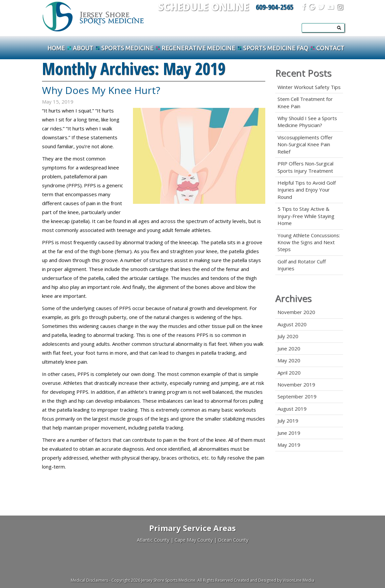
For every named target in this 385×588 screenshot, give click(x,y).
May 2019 (289, 445)
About (83, 48)
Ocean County (233, 540)
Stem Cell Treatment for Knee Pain (305, 102)
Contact (330, 48)
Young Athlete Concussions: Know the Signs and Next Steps (309, 242)
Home (56, 48)
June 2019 (289, 433)
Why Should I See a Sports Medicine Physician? (307, 122)
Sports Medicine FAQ (276, 48)
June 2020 (289, 348)
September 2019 (297, 396)
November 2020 (296, 312)
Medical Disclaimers (89, 580)
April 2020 (289, 373)
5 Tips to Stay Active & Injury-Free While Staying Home (306, 216)
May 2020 (289, 360)
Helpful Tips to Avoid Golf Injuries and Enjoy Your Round (307, 190)
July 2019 (288, 421)
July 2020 (288, 336)
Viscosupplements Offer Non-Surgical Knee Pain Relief (305, 144)
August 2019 (292, 409)
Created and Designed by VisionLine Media (274, 580)
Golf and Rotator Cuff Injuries (302, 265)
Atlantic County (153, 540)
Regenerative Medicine (198, 48)
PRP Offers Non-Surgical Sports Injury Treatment (305, 167)
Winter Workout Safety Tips (309, 87)
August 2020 (292, 324)
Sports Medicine (127, 48)
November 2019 (296, 384)
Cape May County (194, 540)
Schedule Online (204, 7)
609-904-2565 (275, 7)
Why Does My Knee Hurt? (101, 90)
